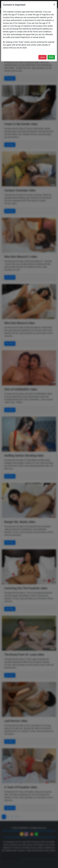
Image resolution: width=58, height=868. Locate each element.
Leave (42, 57)
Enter (51, 57)
